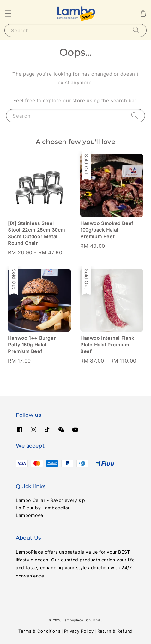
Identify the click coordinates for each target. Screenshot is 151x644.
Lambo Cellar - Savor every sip (51, 500)
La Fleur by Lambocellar (43, 508)
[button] (8, 14)
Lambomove (29, 515)
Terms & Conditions (39, 631)
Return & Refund (115, 631)
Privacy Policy (79, 631)
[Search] (136, 30)
